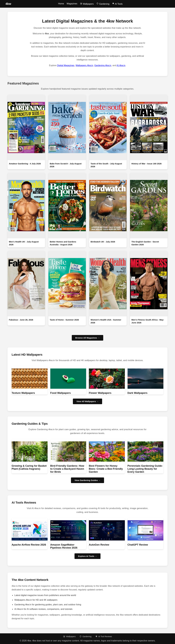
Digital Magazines (66, 65)
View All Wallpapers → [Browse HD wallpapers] (87, 401)
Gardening (103, 4)
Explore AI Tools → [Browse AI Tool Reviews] (87, 556)
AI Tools (117, 4)
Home (61, 4)
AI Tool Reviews (104, 636)
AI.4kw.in (121, 65)
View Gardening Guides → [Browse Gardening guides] (87, 480)
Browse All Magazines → (87, 338)
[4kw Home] (8, 4)
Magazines (72, 4)
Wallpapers (87, 4)
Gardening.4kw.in (103, 65)
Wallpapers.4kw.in (84, 65)
